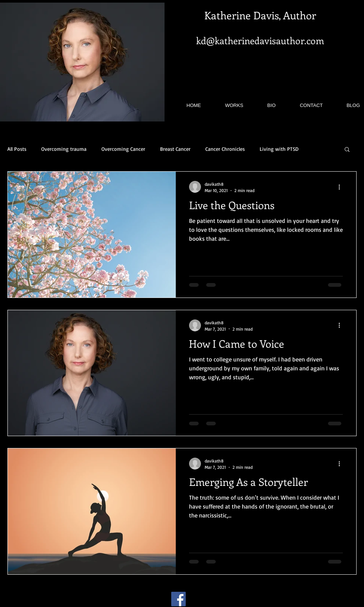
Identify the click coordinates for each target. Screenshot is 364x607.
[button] (347, 150)
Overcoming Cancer (123, 149)
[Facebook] (178, 599)
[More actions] (342, 187)
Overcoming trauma (64, 149)
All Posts (17, 149)
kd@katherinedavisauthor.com (260, 40)
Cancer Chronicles (225, 149)
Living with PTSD (279, 149)
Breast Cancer (175, 149)
